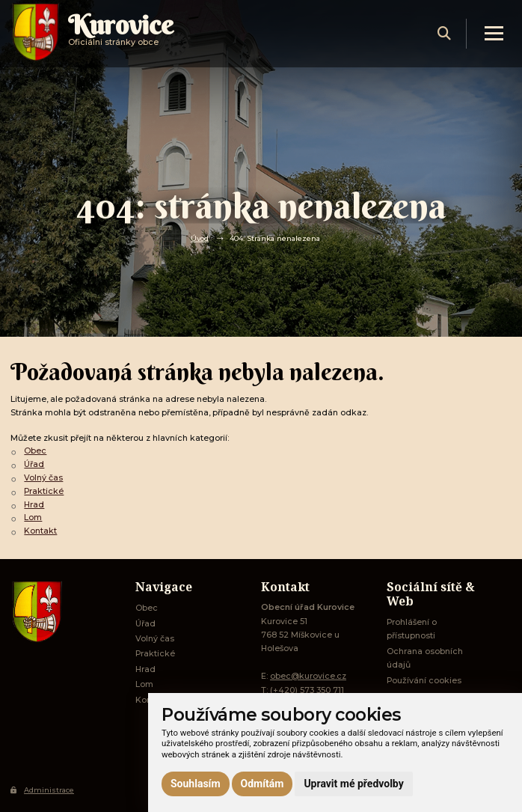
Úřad (34, 464)
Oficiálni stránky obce (121, 33)
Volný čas (43, 478)
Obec (35, 451)
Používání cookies (424, 681)
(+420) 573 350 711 (307, 690)
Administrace (42, 790)
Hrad (34, 505)
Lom (33, 518)
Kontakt (40, 531)
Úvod (200, 238)
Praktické (44, 491)
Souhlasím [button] (196, 784)
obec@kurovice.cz (308, 676)
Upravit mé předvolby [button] (353, 784)
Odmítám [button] (262, 784)
